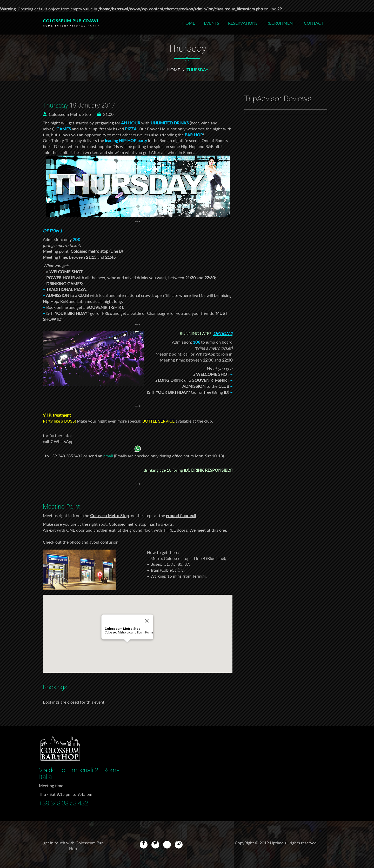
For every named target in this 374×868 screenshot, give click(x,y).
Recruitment (281, 23)
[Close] (147, 621)
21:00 (105, 114)
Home (189, 23)
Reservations (243, 23)
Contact (314, 23)
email (108, 456)
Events (212, 23)
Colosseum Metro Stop (67, 114)
